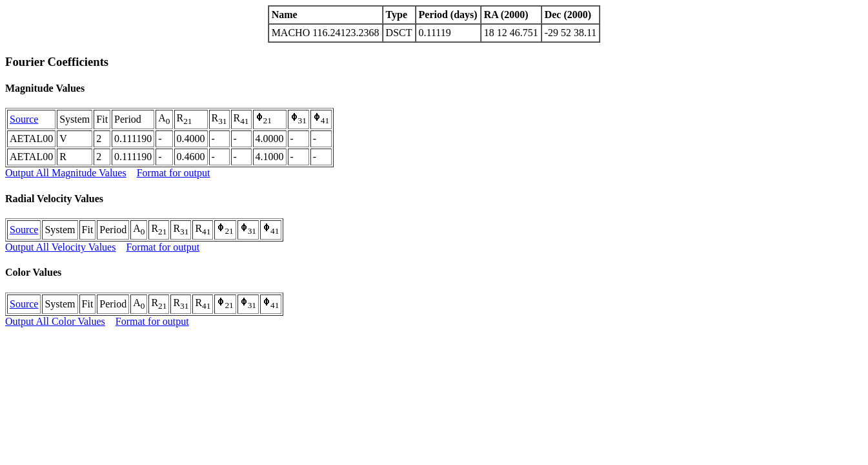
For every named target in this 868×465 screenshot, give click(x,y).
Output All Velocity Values (60, 247)
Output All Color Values (55, 321)
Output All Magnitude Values (66, 173)
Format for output (174, 173)
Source (24, 119)
